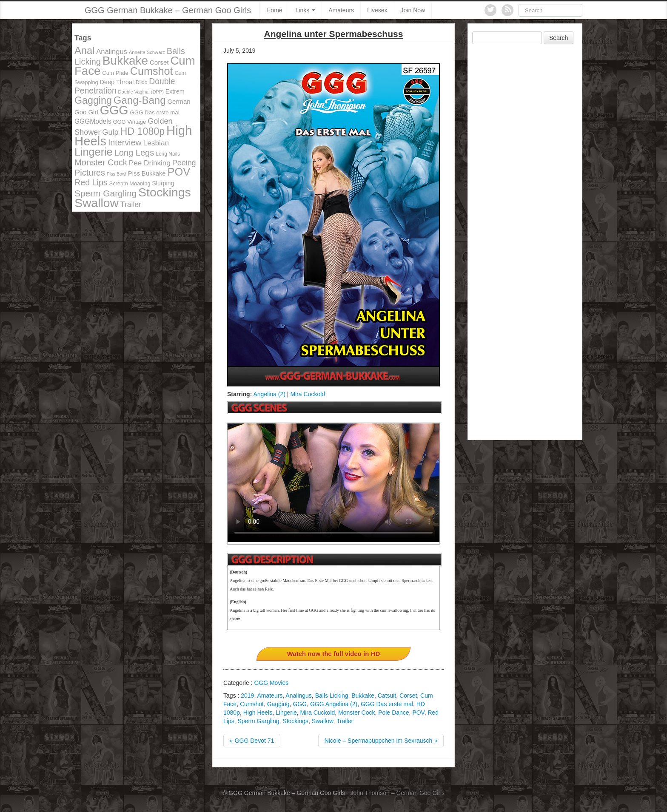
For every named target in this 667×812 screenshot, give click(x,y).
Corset (408, 696)
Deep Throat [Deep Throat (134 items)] (117, 82)
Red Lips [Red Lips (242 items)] (91, 182)
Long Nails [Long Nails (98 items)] (168, 154)
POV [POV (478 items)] (179, 172)
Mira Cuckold (308, 394)
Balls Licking (332, 696)
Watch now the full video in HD (334, 654)
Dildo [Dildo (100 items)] (141, 82)
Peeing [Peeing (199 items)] (184, 163)
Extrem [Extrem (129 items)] (175, 91)
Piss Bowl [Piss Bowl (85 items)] (117, 174)
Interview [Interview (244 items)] (125, 142)
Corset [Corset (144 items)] (159, 62)
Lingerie (286, 713)
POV (418, 713)
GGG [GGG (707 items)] (114, 110)
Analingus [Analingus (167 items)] (112, 52)
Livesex (377, 10)
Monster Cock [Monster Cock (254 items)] (101, 162)
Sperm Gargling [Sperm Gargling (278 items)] (105, 193)
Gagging (278, 704)
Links (306, 10)
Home (274, 10)
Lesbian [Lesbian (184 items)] (156, 143)
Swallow (323, 721)
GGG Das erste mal (387, 704)
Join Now (413, 10)
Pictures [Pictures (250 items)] (90, 173)
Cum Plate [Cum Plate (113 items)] (115, 73)
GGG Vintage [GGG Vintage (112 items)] (129, 122)
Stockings (295, 721)
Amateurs (341, 10)
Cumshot (252, 704)
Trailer (345, 721)
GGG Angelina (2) (334, 704)
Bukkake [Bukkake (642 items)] (125, 61)
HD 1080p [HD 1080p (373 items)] (143, 131)
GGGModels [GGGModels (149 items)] (93, 121)
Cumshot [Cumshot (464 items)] (152, 71)
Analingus (299, 696)
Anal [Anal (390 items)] (84, 51)
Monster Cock (356, 713)
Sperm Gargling (258, 721)
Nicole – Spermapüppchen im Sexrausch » (381, 741)
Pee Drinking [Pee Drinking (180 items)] (150, 163)
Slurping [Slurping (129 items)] (163, 183)
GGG (300, 704)
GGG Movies (271, 683)
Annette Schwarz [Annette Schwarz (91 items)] (147, 52)
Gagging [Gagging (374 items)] (93, 100)
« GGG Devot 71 (252, 741)
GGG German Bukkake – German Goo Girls (168, 10)
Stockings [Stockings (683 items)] (165, 192)
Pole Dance (393, 713)
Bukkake (363, 696)
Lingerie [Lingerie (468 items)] (94, 152)
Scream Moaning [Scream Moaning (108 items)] (130, 183)
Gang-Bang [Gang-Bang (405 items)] (140, 100)
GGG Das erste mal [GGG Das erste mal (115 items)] (155, 112)
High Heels (258, 713)
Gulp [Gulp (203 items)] (110, 132)
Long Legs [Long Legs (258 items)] (134, 153)
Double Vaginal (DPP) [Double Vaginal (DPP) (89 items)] (141, 92)
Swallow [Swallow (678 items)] (97, 203)
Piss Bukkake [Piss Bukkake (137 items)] (147, 173)
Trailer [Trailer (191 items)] (131, 204)
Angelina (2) (269, 394)
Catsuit (387, 696)
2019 (247, 696)
